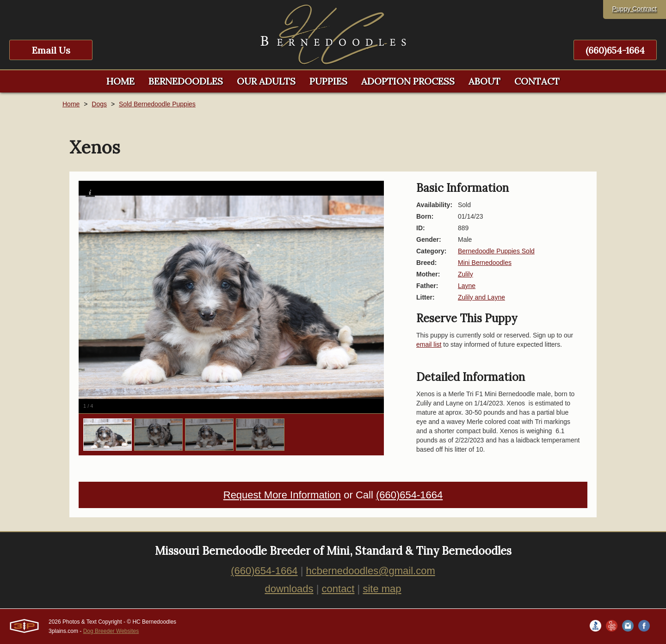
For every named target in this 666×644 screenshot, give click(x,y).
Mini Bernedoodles (485, 263)
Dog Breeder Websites (111, 631)
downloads (289, 589)
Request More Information (282, 495)
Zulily (466, 274)
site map (382, 589)
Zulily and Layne (481, 297)
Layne (467, 286)
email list (429, 344)
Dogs (99, 104)
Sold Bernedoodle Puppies (157, 104)
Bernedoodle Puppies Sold (496, 251)
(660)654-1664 (615, 50)
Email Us (51, 50)
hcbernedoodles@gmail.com (371, 571)
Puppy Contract (635, 9)
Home (71, 104)
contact (338, 589)
